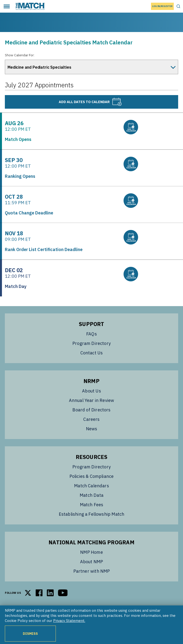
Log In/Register (162, 6)
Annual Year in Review (92, 400)
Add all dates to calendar (90, 102)
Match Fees (92, 505)
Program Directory (91, 343)
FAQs (91, 334)
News (92, 429)
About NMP (92, 562)
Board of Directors (91, 410)
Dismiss (30, 633)
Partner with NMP (92, 571)
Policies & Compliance (92, 476)
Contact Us (92, 353)
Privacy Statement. (69, 621)
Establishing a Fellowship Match (92, 514)
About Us (91, 391)
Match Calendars (91, 486)
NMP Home (91, 552)
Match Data (91, 495)
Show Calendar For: (20, 55)
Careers (91, 419)
